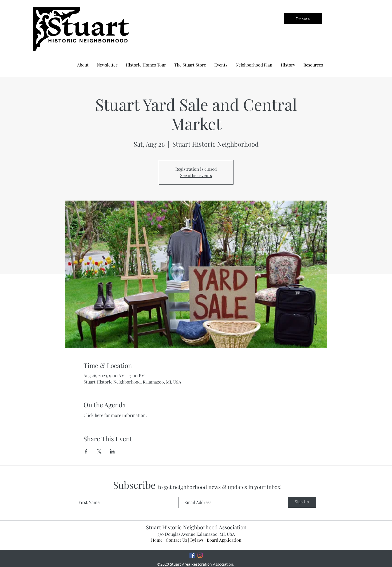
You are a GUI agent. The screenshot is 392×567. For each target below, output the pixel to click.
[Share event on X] (99, 451)
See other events (196, 175)
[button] (254, 65)
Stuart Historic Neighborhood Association (196, 527)
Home (157, 540)
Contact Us (176, 540)
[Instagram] (200, 555)
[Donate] (303, 19)
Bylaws (197, 540)
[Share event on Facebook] (86, 451)
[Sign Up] (302, 502)
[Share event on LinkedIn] (112, 451)
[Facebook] (192, 555)
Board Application (224, 540)
